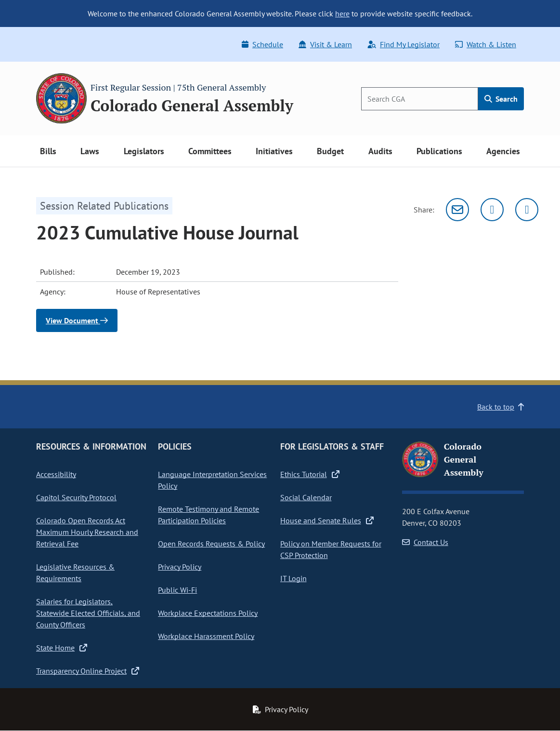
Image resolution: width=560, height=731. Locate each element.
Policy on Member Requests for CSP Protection (331, 549)
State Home (62, 648)
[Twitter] (492, 210)
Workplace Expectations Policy (208, 613)
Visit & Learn (325, 44)
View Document (77, 320)
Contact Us (425, 542)
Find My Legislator (404, 44)
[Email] (457, 210)
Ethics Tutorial (310, 474)
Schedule (262, 44)
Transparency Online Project (88, 671)
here (342, 13)
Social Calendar (306, 497)
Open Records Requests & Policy (211, 544)
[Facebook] (527, 210)
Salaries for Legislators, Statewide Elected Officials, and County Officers (88, 613)
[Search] (420, 99)
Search (501, 99)
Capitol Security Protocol (76, 497)
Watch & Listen (486, 44)
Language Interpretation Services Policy (212, 480)
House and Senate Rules (327, 520)
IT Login (293, 578)
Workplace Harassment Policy (206, 636)
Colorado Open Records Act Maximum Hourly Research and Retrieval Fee (87, 532)
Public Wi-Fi (177, 590)
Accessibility (56, 474)
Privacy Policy (180, 567)
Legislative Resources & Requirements (75, 572)
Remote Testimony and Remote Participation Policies (208, 515)
